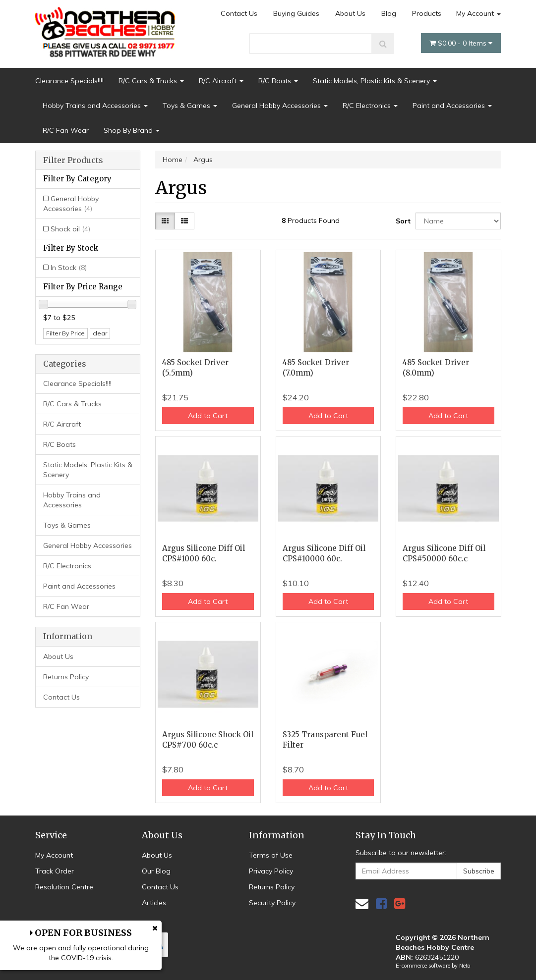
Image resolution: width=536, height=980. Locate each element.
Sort (402, 221)
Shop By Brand (132, 130)
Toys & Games (190, 106)
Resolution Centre (64, 887)
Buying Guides (296, 13)
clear (100, 333)
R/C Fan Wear (66, 130)
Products (427, 13)
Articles (154, 903)
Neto (465, 966)
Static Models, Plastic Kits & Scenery (375, 81)
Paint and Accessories (452, 106)
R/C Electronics (370, 106)
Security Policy (272, 903)
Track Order (55, 871)
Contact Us (239, 13)
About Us (350, 13)
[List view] (184, 221)
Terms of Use (271, 855)
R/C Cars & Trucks (151, 81)
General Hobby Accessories (280, 106)
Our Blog (156, 871)
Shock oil (70, 229)
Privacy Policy (271, 871)
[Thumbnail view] (165, 221)
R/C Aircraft (221, 81)
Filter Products (73, 161)
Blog (389, 13)
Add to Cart (208, 416)
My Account (478, 13)
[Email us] (362, 903)
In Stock (69, 268)
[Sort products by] (458, 221)
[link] (381, 903)
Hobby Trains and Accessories (95, 106)
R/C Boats (278, 81)
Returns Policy (66, 677)
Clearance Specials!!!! (69, 81)
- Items (461, 43)
